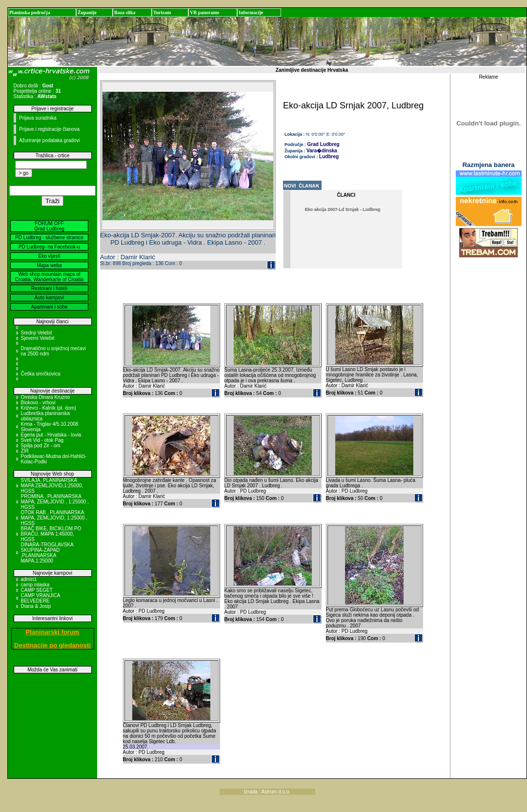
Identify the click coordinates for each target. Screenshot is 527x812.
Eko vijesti (49, 256)
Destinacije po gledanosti (52, 645)
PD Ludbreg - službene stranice (49, 238)
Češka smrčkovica (41, 374)
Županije (87, 12)
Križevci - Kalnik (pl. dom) (49, 408)
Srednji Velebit (37, 333)
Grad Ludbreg (324, 144)
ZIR (25, 451)
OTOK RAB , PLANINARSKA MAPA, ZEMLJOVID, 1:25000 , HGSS (54, 518)
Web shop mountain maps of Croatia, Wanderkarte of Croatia (50, 277)
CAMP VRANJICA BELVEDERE (41, 598)
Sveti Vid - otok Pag (42, 440)
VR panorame (204, 12)
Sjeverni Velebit (38, 338)
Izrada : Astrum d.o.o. (267, 792)
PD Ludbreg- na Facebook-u (49, 247)
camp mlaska (35, 585)
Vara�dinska (322, 151)
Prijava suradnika (38, 118)
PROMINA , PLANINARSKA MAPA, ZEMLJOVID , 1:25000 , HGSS (55, 502)
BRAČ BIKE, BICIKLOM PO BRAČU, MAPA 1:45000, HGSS (51, 534)
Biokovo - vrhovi (38, 403)
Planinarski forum (53, 632)
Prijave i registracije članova (49, 129)
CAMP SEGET (37, 590)
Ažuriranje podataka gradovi (50, 140)
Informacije (251, 12)
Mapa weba (49, 265)
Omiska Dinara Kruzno (46, 397)
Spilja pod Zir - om (41, 446)
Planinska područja (30, 12)
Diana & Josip (36, 606)
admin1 (29, 579)
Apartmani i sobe (49, 307)
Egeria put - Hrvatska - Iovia (51, 435)
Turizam (162, 12)
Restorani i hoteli (49, 288)
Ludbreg (329, 156)
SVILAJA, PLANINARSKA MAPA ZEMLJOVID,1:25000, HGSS (52, 486)
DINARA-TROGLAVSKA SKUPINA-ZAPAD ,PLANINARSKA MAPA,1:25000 (47, 553)
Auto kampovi (50, 298)
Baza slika (125, 12)
